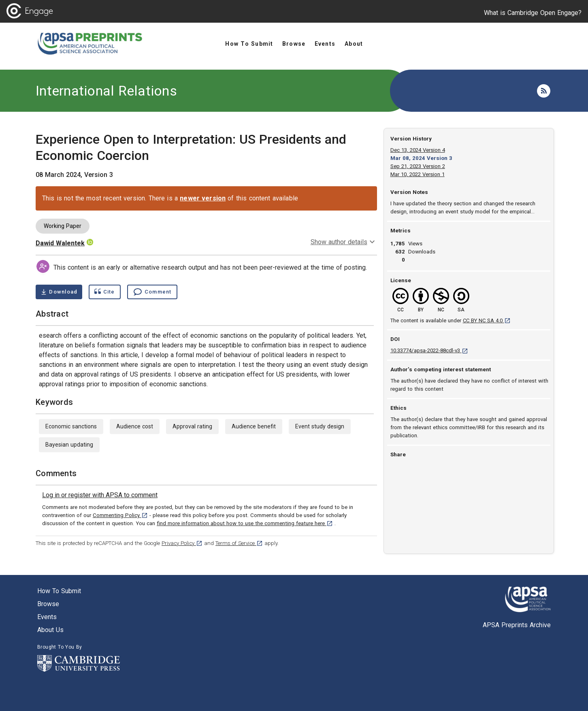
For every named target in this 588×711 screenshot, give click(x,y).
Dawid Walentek (60, 243)
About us (50, 630)
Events (47, 617)
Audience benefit (254, 426)
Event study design (320, 426)
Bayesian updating (69, 445)
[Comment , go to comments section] (152, 292)
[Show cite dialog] (104, 292)
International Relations (106, 91)
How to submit (59, 591)
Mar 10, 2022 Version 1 (418, 174)
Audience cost (135, 426)
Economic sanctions (71, 426)
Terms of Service (239, 543)
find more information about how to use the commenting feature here (245, 523)
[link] (100, 495)
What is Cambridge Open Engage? (533, 13)
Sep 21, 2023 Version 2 (418, 166)
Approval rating (192, 426)
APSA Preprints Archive (517, 625)
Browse (48, 604)
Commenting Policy (120, 515)
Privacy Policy (182, 543)
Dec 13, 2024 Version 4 (418, 150)
